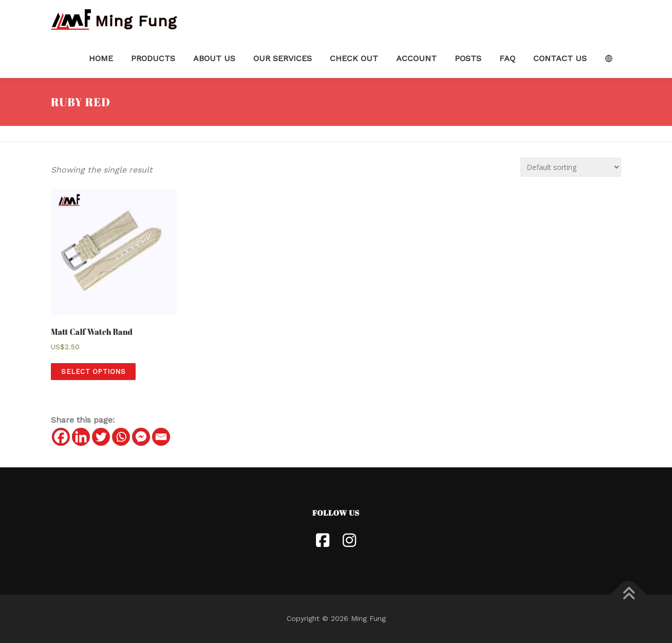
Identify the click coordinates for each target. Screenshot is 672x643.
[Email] (161, 437)
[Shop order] (571, 167)
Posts (468, 58)
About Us (214, 58)
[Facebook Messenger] (141, 437)
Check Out (354, 58)
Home (101, 58)
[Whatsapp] (121, 437)
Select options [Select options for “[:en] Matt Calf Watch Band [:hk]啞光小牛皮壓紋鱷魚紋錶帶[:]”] (93, 372)
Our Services (283, 58)
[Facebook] (61, 437)
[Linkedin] (81, 437)
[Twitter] (101, 437)
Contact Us (560, 58)
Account (416, 58)
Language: (609, 59)
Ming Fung (136, 20)
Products (153, 58)
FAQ (507, 58)
